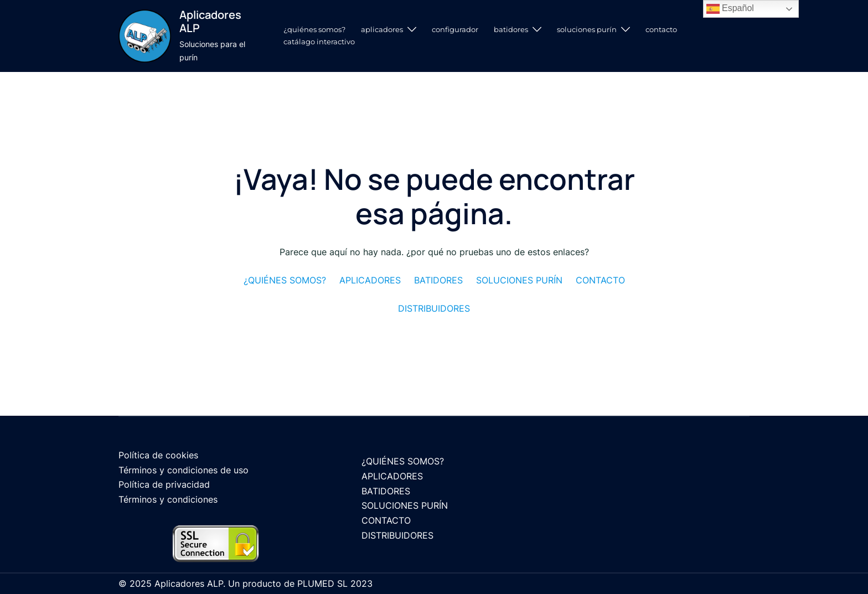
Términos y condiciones (168, 499)
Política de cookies (158, 455)
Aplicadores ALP (210, 21)
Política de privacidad (164, 484)
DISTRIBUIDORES (397, 535)
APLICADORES (382, 29)
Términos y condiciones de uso (184, 470)
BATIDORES (511, 29)
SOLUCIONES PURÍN (587, 29)
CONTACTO (661, 29)
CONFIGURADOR (455, 29)
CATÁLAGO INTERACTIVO (319, 42)
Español (730, 9)
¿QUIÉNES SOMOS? (314, 29)
